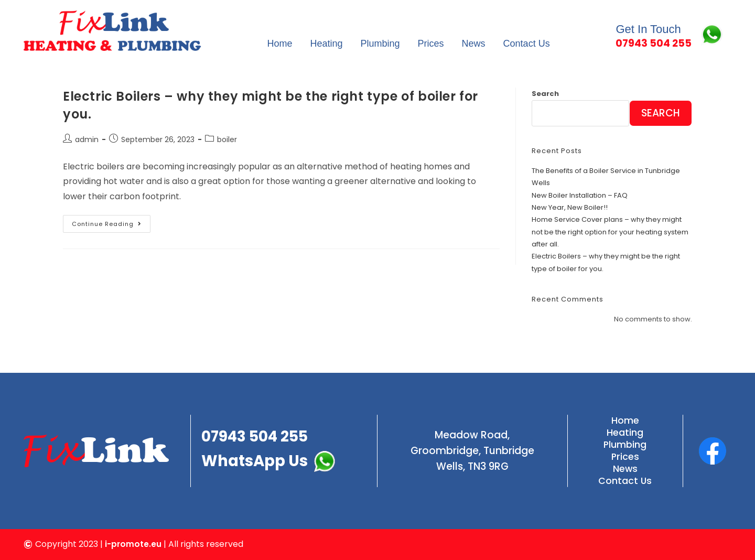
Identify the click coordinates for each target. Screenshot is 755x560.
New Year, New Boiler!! (570, 207)
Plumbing (380, 44)
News (474, 44)
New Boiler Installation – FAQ (580, 195)
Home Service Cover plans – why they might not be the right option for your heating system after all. (610, 232)
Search (545, 94)
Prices (431, 44)
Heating (326, 44)
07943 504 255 (258, 435)
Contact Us (527, 44)
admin (87, 139)
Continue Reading (111, 222)
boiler (227, 139)
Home (279, 44)
